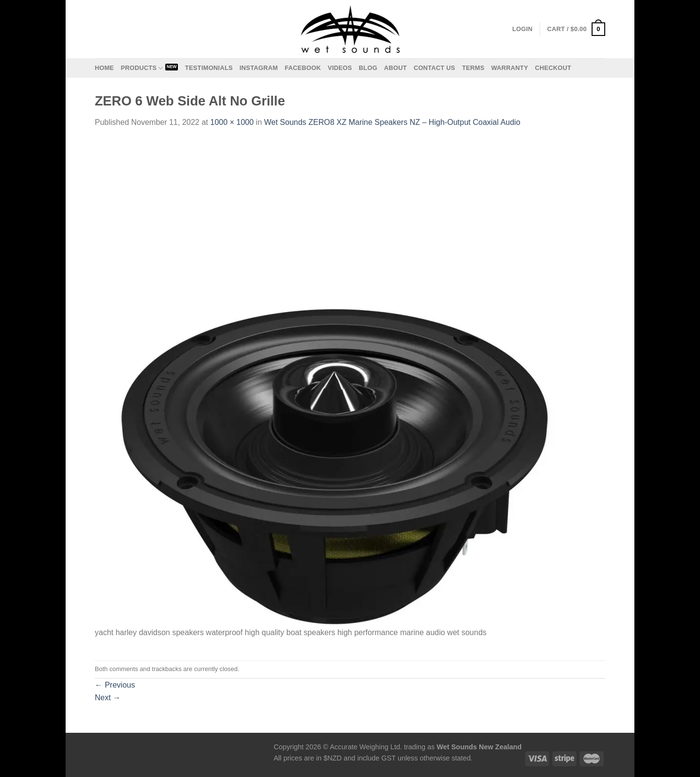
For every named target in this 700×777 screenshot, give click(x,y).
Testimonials (209, 68)
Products (142, 68)
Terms (473, 68)
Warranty (509, 68)
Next (108, 698)
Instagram (259, 68)
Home (104, 68)
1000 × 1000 (232, 122)
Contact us (435, 68)
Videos (340, 68)
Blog (368, 68)
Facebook (303, 68)
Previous (115, 685)
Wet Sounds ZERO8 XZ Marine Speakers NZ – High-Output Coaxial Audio (392, 122)
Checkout (553, 68)
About (395, 68)
